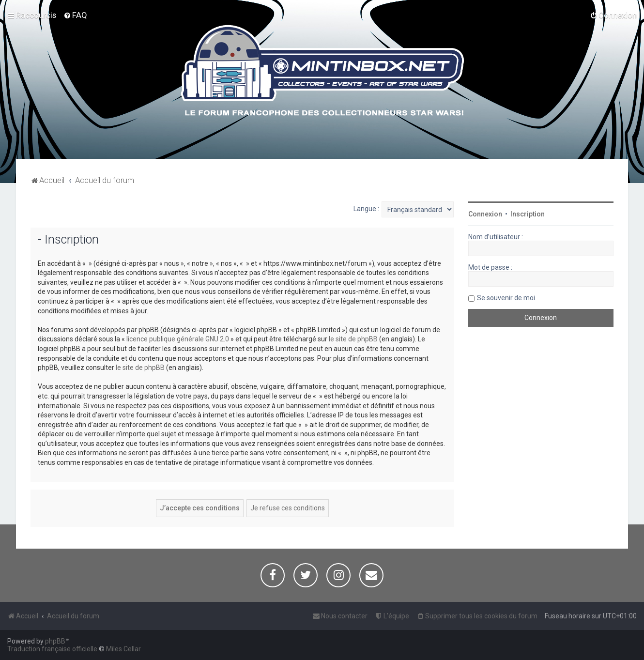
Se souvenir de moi (506, 298)
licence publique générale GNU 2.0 (178, 339)
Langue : (366, 209)
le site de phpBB (353, 339)
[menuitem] (75, 15)
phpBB (55, 641)
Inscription (528, 214)
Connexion (485, 214)
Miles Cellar (123, 649)
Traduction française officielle (52, 649)
